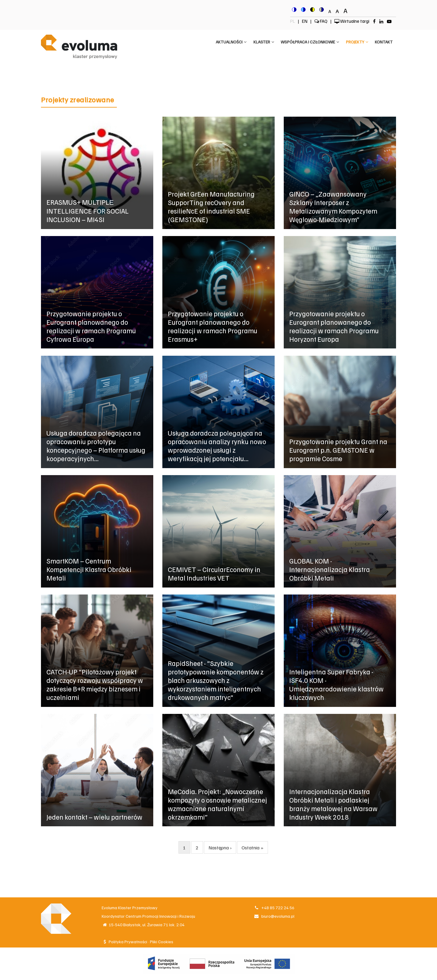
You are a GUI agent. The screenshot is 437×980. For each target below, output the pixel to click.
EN (305, 21)
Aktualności (227, 43)
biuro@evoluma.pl (274, 916)
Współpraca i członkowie (308, 43)
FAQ (321, 21)
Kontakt (383, 43)
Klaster (261, 43)
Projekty (356, 43)
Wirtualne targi (352, 21)
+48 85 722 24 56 (274, 908)
